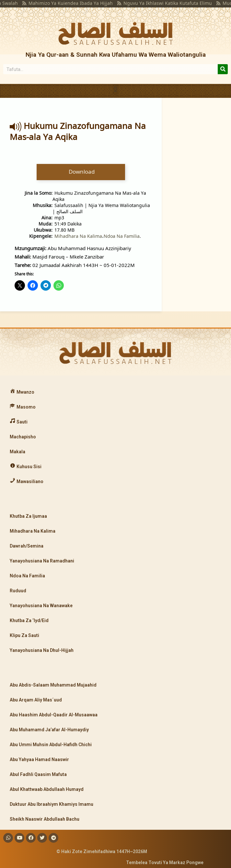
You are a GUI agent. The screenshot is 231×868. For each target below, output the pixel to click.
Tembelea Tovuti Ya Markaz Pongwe (165, 862)
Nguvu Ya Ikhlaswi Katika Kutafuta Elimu (157, 3)
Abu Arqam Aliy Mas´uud (36, 700)
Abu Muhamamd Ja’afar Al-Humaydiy (49, 730)
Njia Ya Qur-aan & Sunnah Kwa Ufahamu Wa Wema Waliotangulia (116, 55)
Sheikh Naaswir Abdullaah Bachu (45, 819)
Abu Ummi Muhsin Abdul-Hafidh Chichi (51, 745)
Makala (17, 452)
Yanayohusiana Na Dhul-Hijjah (42, 650)
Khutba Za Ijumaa (28, 516)
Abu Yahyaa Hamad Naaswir (39, 759)
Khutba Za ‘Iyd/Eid (29, 620)
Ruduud (18, 591)
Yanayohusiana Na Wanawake (41, 606)
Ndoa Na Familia (122, 236)
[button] (115, 89)
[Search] (223, 69)
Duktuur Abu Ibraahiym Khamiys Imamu (52, 804)
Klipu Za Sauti (24, 635)
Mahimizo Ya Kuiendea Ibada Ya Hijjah (60, 3)
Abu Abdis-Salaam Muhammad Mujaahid (53, 685)
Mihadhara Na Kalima (78, 236)
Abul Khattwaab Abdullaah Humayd (47, 789)
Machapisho (23, 437)
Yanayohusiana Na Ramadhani (42, 561)
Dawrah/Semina (27, 546)
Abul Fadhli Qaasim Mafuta (38, 774)
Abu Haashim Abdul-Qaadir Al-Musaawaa (54, 715)
